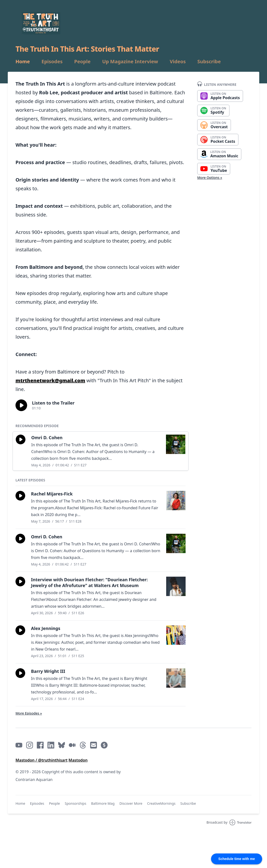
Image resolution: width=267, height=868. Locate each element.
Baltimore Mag (103, 803)
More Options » (210, 178)
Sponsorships (75, 803)
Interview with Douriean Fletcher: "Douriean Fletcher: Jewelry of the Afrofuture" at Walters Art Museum (89, 582)
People (82, 62)
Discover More (131, 803)
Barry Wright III (48, 671)
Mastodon (78, 760)
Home (23, 62)
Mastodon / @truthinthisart (42, 760)
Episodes (52, 62)
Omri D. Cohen (47, 438)
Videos (178, 62)
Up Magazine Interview (130, 62)
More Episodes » (29, 713)
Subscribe (209, 62)
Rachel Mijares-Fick (52, 494)
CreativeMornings (161, 803)
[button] (21, 405)
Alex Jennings (46, 628)
